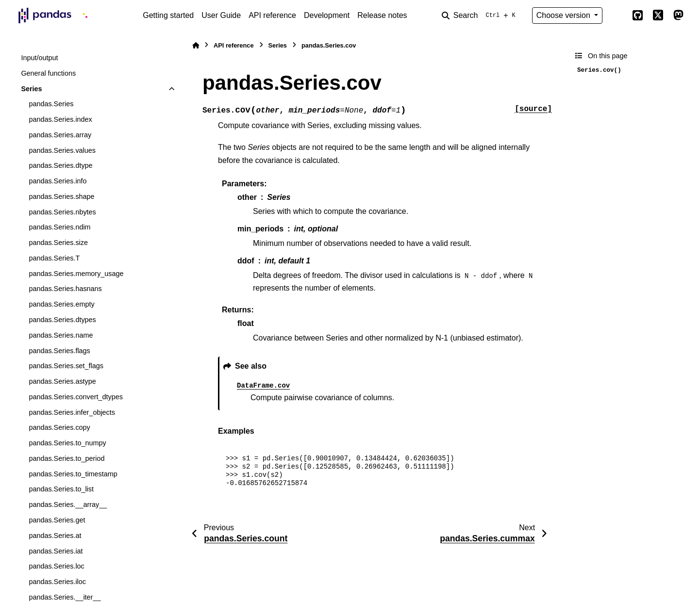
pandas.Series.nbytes (62, 212)
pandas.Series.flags (59, 351)
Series (31, 89)
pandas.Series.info (58, 181)
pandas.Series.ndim (59, 227)
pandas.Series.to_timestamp (73, 474)
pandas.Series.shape (61, 196)
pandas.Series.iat (56, 551)
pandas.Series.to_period (67, 458)
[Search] (481, 16)
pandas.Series (51, 104)
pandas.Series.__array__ (68, 504)
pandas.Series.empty (61, 304)
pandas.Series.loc (56, 566)
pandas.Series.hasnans (65, 289)
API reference (272, 15)
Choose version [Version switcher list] (565, 15)
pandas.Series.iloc (57, 582)
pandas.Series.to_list (61, 489)
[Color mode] (617, 16)
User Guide (221, 15)
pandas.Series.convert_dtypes (76, 397)
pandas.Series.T (54, 258)
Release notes (382, 15)
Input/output (39, 58)
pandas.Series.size (58, 243)
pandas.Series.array (60, 135)
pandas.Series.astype (62, 381)
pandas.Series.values (62, 150)
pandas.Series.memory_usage (76, 274)
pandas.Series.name (61, 335)
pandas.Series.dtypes (62, 320)
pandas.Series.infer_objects (72, 412)
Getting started (168, 15)
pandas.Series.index (60, 119)
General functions (48, 73)
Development (327, 15)
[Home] (196, 45)
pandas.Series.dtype (60, 165)
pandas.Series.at (55, 536)
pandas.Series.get (57, 520)
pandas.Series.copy (59, 427)
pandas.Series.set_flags (66, 366)
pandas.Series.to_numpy (67, 443)
